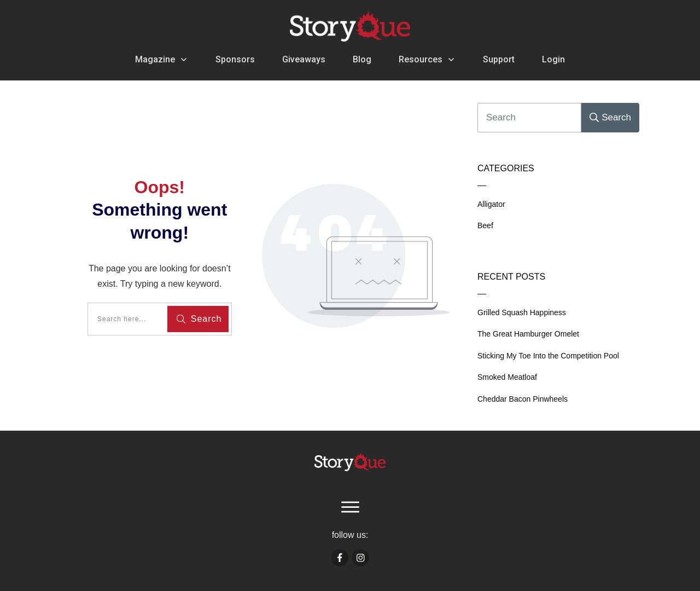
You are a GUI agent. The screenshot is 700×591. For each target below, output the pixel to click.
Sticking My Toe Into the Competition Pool (548, 356)
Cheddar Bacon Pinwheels (523, 399)
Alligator (491, 204)
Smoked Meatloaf (507, 377)
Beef (485, 225)
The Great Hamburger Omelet (528, 334)
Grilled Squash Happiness (522, 312)
